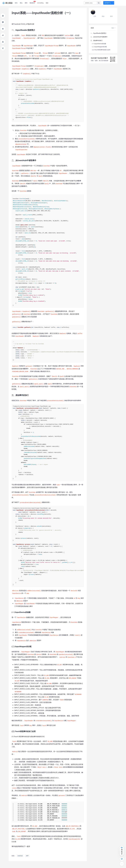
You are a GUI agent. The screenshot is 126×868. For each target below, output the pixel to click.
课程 (26, 3)
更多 (47, 3)
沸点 (21, 3)
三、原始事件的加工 (97, 40)
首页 (16, 3)
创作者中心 (108, 3)
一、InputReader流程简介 (99, 33)
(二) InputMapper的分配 (99, 47)
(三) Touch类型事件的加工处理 (101, 50)
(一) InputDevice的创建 (99, 44)
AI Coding (40, 3)
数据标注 (33, 2)
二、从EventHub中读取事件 (99, 37)
